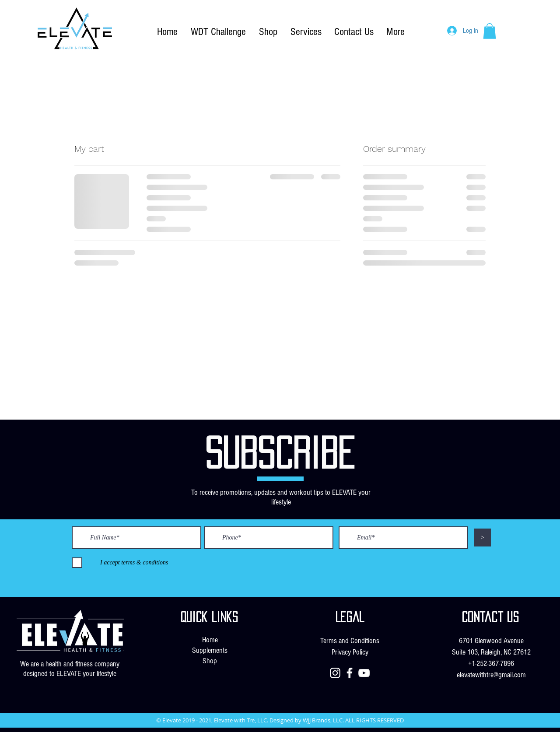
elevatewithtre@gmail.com (491, 675)
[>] (483, 538)
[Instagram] (335, 673)
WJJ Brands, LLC (323, 720)
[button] (490, 31)
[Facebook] (350, 673)
